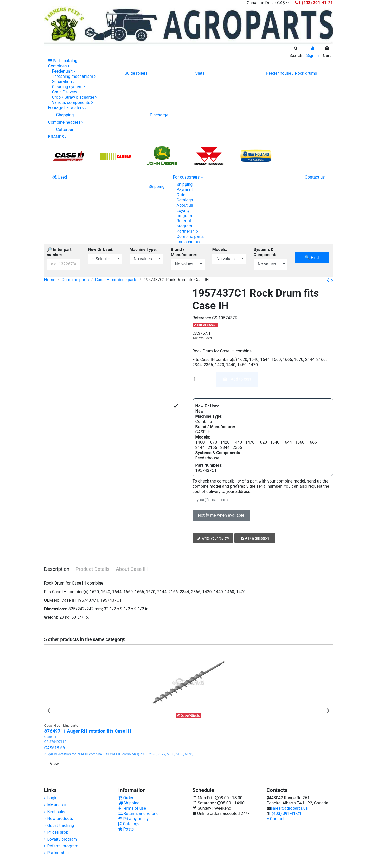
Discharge (159, 115)
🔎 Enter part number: (59, 252)
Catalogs (185, 200)
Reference (202, 318)
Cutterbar (65, 129)
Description (57, 569)
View (55, 764)
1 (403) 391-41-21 (285, 813)
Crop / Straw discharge (75, 97)
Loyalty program (184, 213)
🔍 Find (312, 258)
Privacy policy (133, 819)
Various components (72, 102)
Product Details (93, 569)
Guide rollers (136, 73)
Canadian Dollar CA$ (267, 3)
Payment (185, 190)
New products (60, 818)
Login (52, 798)
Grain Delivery (66, 92)
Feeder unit (64, 71)
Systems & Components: (266, 252)
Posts (126, 829)
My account (58, 805)
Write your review (213, 538)
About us (185, 205)
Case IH (50, 737)
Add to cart (237, 379)
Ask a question (255, 538)
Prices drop (58, 832)
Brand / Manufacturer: (184, 252)
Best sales (57, 812)
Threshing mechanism (74, 76)
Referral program (184, 223)
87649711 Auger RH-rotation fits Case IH (88, 731)
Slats (200, 73)
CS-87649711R (56, 742)
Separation (63, 82)
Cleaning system (69, 87)
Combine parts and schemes (190, 239)
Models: (220, 249)
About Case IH (132, 569)
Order (181, 195)
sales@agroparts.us (289, 808)
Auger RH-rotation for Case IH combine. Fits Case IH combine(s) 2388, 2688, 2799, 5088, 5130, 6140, (119, 754)
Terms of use (132, 808)
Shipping (184, 184)
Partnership (187, 231)
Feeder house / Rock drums (292, 73)
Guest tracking (61, 825)
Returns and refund (139, 813)
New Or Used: (101, 249)
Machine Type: (143, 249)
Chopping (65, 115)
